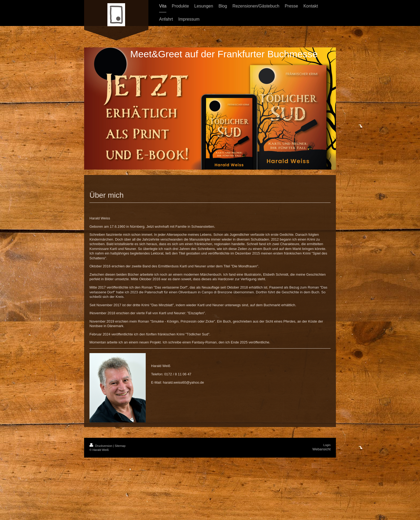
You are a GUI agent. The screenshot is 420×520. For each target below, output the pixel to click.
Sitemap (120, 446)
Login (327, 445)
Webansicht (321, 449)
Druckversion (101, 446)
